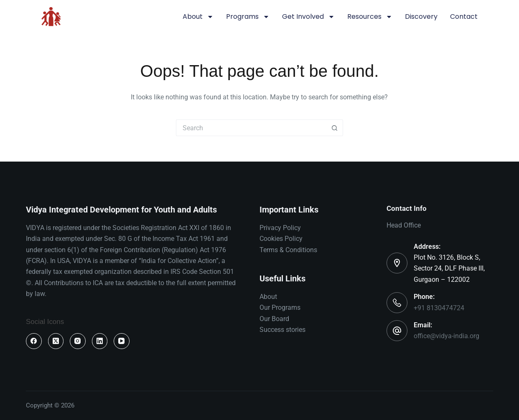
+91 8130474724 (439, 308)
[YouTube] (122, 341)
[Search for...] (251, 128)
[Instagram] (78, 341)
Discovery (421, 16)
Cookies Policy (281, 239)
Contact (464, 16)
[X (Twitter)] (56, 341)
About (198, 17)
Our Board (274, 319)
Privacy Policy (280, 228)
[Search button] (335, 128)
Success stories (282, 330)
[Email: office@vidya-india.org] (397, 331)
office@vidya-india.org (446, 336)
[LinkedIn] (100, 341)
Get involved (308, 17)
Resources (370, 17)
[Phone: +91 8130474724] (397, 303)
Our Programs (280, 307)
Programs (248, 17)
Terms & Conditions (288, 250)
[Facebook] (34, 341)
